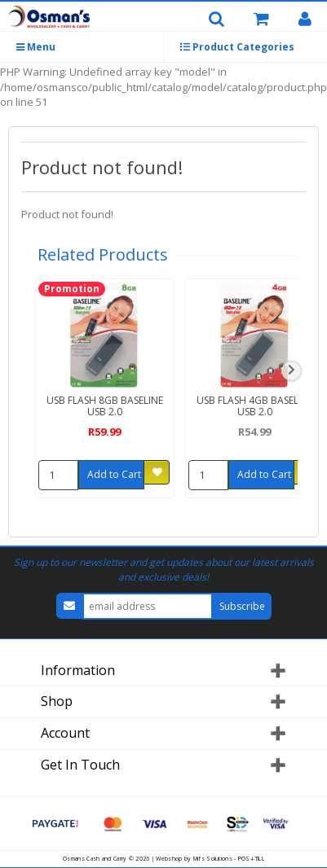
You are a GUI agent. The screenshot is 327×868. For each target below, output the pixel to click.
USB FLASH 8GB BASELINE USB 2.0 (105, 406)
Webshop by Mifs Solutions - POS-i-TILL (210, 859)
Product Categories (237, 47)
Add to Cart (114, 474)
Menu (36, 47)
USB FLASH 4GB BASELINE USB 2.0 (255, 406)
